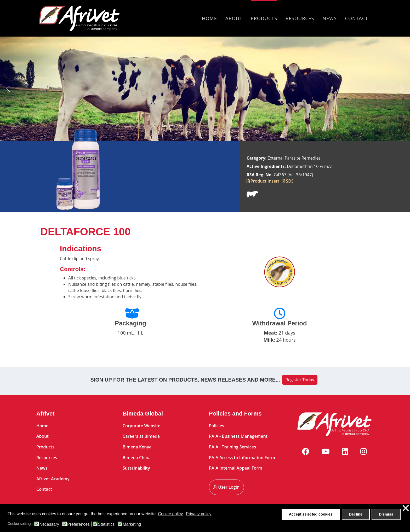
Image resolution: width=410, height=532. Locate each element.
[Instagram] (364, 451)
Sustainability (136, 468)
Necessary (49, 524)
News (330, 18)
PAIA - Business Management (238, 436)
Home (209, 18)
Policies (217, 426)
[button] (8, 89)
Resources (300, 18)
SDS (290, 181)
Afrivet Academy (53, 479)
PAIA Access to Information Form (242, 458)
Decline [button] (356, 514)
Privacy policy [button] (199, 514)
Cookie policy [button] (170, 514)
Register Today (300, 380)
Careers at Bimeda (141, 436)
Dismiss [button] (386, 514)
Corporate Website (142, 426)
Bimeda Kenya (137, 447)
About (234, 18)
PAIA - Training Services (232, 447)
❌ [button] (406, 508)
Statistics (106, 524)
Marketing (132, 524)
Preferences (78, 524)
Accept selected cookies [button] (311, 514)
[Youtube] (326, 451)
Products (264, 18)
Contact (357, 18)
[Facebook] (306, 451)
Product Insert (265, 181)
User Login (226, 487)
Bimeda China (137, 458)
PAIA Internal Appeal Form (236, 468)
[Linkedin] (345, 451)
